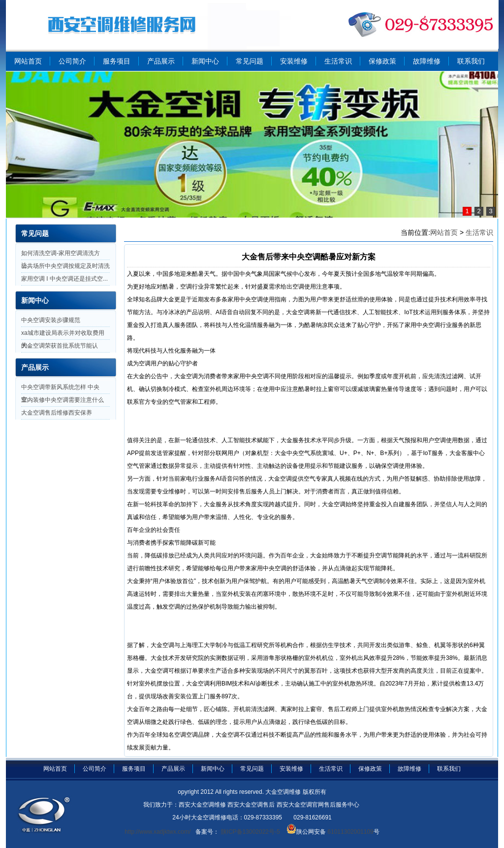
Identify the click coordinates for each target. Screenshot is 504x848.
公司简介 (72, 61)
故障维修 (427, 61)
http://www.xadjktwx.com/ (157, 832)
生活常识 (338, 61)
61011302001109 (350, 832)
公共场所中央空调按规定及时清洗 (65, 266)
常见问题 (250, 61)
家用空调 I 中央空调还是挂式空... (64, 279)
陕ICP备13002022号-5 (249, 832)
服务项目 (117, 61)
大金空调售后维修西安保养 (57, 413)
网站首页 (28, 61)
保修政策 (382, 61)
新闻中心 (205, 61)
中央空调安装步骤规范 (51, 320)
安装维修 (294, 61)
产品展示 (161, 61)
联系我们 (471, 61)
